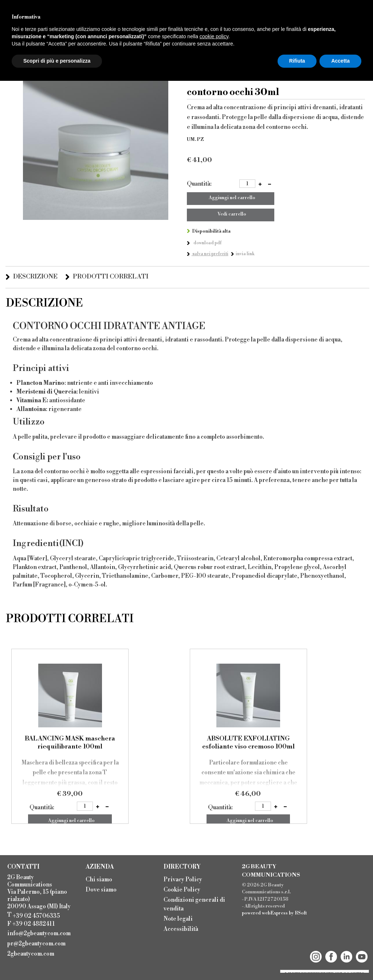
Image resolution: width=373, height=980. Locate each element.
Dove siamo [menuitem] (101, 890)
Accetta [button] (340, 61)
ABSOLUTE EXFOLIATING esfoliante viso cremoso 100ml (248, 742)
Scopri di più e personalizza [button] (57, 61)
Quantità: (199, 184)
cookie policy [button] (214, 36)
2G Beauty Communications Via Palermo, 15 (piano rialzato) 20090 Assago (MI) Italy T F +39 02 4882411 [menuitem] (39, 901)
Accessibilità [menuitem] (181, 929)
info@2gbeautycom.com (39, 933)
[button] (260, 184)
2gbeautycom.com (31, 954)
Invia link (245, 254)
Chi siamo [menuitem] (99, 880)
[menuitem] (41, 933)
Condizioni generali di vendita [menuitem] (194, 904)
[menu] (121, 884)
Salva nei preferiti (210, 254)
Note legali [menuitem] (178, 919)
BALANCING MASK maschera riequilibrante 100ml (70, 742)
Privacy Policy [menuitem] (183, 880)
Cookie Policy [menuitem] (182, 890)
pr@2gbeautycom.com (36, 944)
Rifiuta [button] (297, 61)
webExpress (275, 913)
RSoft (301, 913)
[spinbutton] (247, 184)
